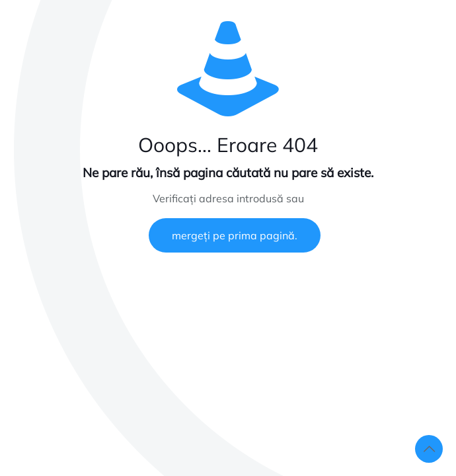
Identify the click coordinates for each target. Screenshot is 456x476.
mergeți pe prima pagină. (235, 235)
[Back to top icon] (429, 449)
